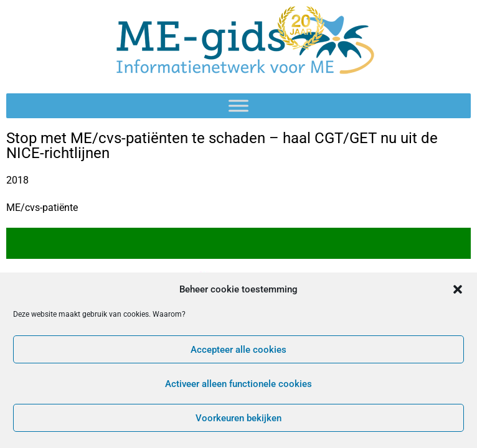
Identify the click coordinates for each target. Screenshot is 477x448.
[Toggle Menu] (238, 105)
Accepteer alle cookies (238, 350)
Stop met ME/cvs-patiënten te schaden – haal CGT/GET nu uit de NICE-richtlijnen (222, 146)
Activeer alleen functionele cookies (238, 384)
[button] (458, 289)
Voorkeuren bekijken (238, 418)
